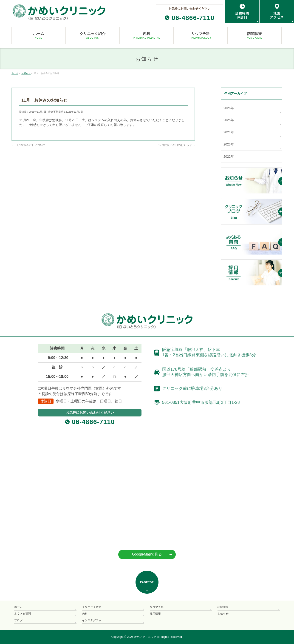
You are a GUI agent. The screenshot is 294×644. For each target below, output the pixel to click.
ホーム (18, 607)
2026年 (229, 108)
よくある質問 (23, 614)
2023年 (229, 144)
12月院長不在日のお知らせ (177, 145)
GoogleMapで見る (147, 554)
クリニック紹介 (92, 607)
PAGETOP (147, 582)
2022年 (229, 157)
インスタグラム (92, 620)
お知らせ (223, 614)
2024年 (229, 132)
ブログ (18, 620)
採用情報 (155, 614)
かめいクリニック (145, 637)
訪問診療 (223, 607)
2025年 (229, 120)
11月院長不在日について (29, 145)
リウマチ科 (157, 607)
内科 (85, 614)
